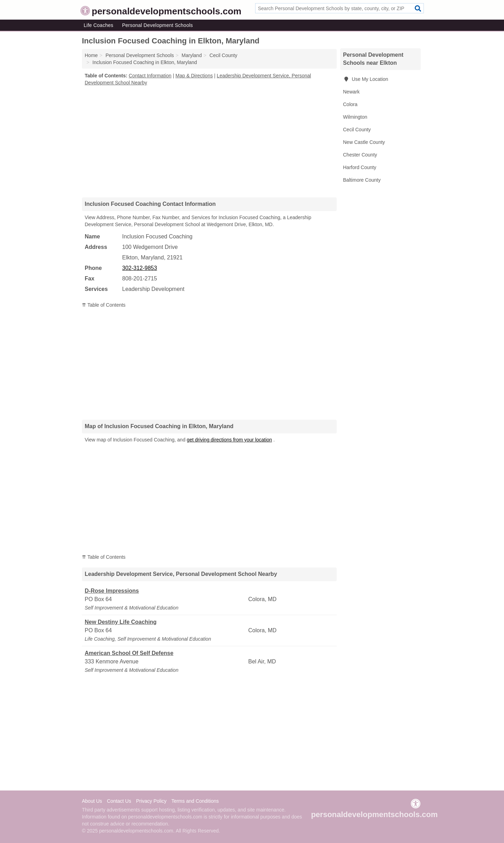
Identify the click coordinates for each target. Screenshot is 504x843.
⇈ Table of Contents (104, 305)
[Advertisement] (209, 141)
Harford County (360, 167)
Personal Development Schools (157, 25)
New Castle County (364, 142)
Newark (351, 92)
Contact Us (119, 801)
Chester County (360, 155)
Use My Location (366, 79)
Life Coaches (99, 25)
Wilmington (355, 117)
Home (91, 55)
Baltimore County (362, 180)
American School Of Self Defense (129, 653)
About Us (92, 801)
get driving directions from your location (230, 440)
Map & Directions (194, 76)
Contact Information (150, 76)
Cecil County (357, 130)
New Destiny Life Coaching (121, 622)
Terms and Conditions (195, 801)
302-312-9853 (140, 268)
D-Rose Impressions (112, 591)
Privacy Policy (151, 801)
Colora (350, 104)
